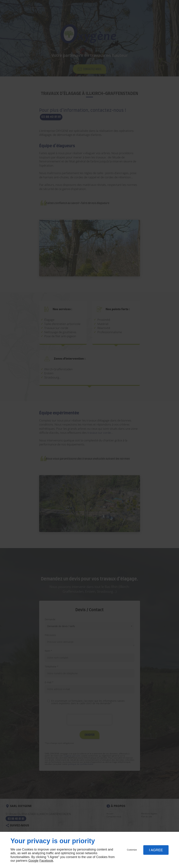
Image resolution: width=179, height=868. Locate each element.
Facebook (46, 861)
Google (33, 861)
